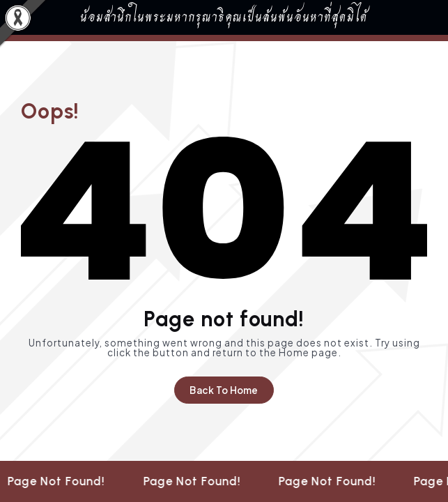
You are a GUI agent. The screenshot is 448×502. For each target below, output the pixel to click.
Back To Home (224, 390)
